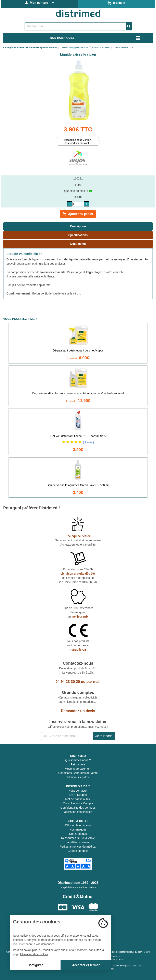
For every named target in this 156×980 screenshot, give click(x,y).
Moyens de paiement (78, 769)
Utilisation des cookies (78, 812)
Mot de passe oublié (78, 799)
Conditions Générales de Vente (78, 773)
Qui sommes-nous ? (78, 760)
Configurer (35, 965)
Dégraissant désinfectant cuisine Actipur (78, 350)
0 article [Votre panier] (116, 3)
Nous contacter (78, 791)
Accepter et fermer (86, 965)
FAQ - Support (78, 795)
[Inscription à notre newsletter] (67, 736)
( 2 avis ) (89, 442)
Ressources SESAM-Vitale (78, 838)
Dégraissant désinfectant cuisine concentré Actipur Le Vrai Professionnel (78, 393)
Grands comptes (78, 851)
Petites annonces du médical (78, 847)
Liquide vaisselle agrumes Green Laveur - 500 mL (78, 485)
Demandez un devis (78, 711)
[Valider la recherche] (129, 26)
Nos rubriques (78, 834)
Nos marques (78, 830)
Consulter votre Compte (78, 803)
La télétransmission (78, 842)
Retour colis (78, 764)
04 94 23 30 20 (68, 682)
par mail (94, 682)
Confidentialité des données (78, 808)
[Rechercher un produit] (75, 26)
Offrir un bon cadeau (78, 825)
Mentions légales (78, 777)
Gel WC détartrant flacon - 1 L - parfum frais (78, 436)
